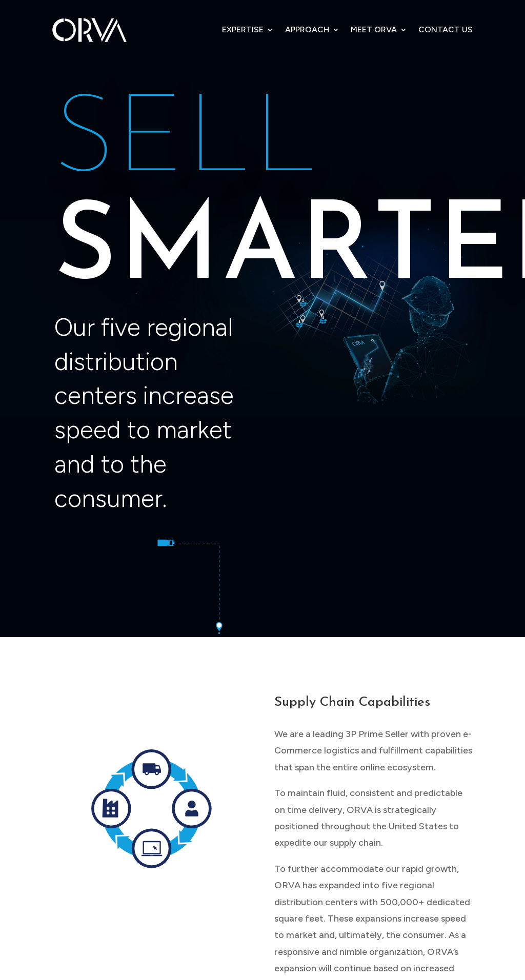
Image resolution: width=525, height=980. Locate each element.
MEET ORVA (374, 29)
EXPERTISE (243, 29)
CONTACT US (446, 29)
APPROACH (307, 29)
